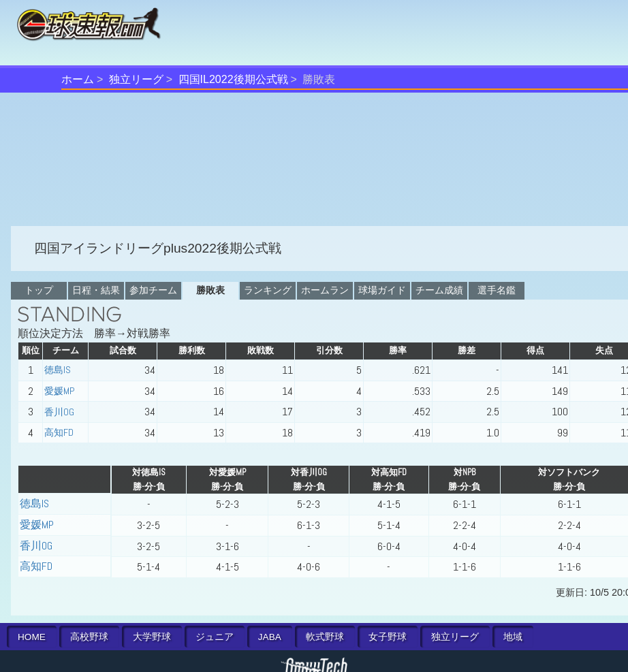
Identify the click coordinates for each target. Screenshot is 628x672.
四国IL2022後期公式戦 (233, 79)
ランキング (268, 290)
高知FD (59, 432)
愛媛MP (60, 391)
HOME (32, 637)
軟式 (325, 637)
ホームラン (325, 290)
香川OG (59, 412)
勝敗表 (210, 290)
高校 (89, 637)
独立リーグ (136, 79)
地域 (513, 637)
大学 (152, 637)
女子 (388, 637)
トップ (39, 290)
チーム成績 (439, 290)
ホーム (78, 79)
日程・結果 (96, 290)
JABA (270, 637)
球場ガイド (382, 290)
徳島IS (58, 370)
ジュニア (215, 637)
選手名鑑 (497, 290)
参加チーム (153, 290)
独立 (455, 637)
